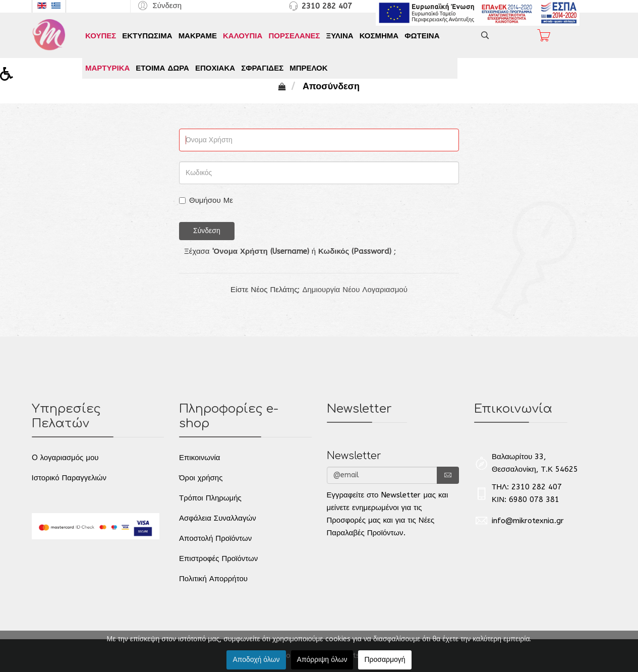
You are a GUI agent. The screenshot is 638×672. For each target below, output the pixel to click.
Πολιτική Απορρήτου (213, 579)
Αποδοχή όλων (256, 660)
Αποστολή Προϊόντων (215, 538)
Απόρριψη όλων (322, 660)
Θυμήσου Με (206, 200)
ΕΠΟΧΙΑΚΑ (215, 68)
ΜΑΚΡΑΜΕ (198, 36)
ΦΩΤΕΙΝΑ (422, 36)
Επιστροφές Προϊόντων (218, 558)
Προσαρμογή (385, 660)
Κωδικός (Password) (355, 251)
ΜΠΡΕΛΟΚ (308, 68)
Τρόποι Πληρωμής (210, 498)
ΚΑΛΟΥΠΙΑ (243, 36)
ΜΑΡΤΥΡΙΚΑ (107, 68)
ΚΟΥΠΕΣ (101, 36)
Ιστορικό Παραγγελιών (69, 478)
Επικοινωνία (199, 458)
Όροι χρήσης (201, 478)
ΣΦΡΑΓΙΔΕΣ (262, 68)
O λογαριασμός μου (65, 458)
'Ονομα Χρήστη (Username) (261, 251)
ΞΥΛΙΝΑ (340, 36)
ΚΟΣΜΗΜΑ (379, 36)
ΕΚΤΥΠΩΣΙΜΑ (147, 36)
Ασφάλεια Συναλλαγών (218, 518)
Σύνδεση (207, 231)
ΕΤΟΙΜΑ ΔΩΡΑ (162, 68)
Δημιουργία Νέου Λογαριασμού (355, 290)
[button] (159, 5)
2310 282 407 (327, 6)
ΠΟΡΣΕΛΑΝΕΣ (294, 36)
